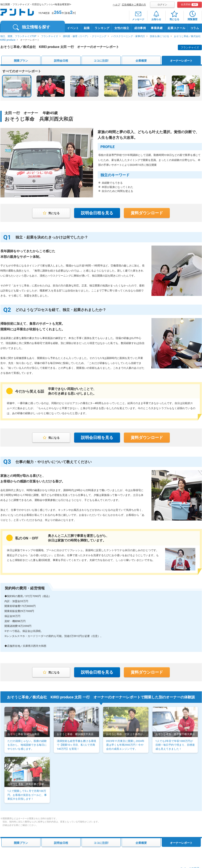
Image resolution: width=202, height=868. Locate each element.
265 (58, 12)
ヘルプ (116, 5)
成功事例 (140, 28)
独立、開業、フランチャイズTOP (18, 36)
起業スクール (176, 28)
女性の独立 (122, 28)
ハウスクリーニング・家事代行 (128, 36)
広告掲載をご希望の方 (134, 5)
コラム (195, 28)
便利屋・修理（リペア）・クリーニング (85, 36)
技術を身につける (160, 36)
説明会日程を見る (97, 213)
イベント (73, 28)
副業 (87, 28)
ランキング (102, 28)
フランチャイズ (50, 36)
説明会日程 (61, 61)
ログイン (162, 5)
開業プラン (21, 61)
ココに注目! (101, 61)
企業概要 (141, 61)
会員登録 (189, 5)
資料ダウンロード (147, 213)
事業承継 (157, 28)
